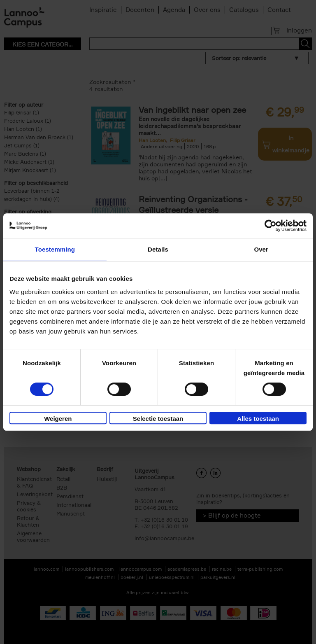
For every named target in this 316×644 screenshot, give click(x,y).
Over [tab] (261, 249)
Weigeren (58, 419)
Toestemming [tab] (55, 249)
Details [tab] (158, 249)
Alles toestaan (258, 419)
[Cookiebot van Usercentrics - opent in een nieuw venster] (271, 226)
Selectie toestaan (158, 419)
